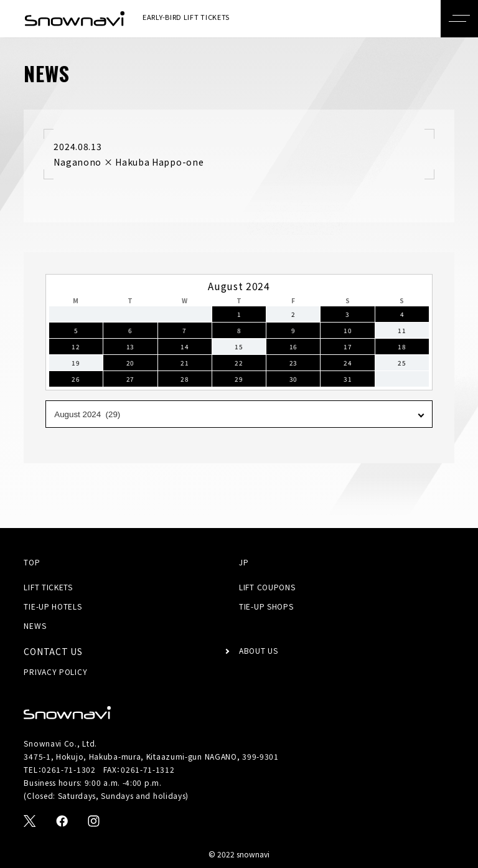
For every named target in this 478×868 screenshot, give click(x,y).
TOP (32, 562)
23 (293, 363)
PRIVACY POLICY (55, 672)
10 (348, 330)
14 (185, 347)
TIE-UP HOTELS (53, 606)
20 (130, 363)
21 (185, 363)
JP (244, 562)
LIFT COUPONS (267, 587)
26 (76, 379)
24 (348, 363)
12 (76, 347)
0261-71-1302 (68, 769)
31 (348, 379)
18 (402, 347)
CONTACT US (53, 651)
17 (348, 347)
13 (130, 347)
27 (130, 379)
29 (239, 379)
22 (239, 363)
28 (185, 379)
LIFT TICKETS (48, 587)
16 (293, 347)
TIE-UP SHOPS (266, 606)
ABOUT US (259, 650)
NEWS (35, 625)
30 (293, 379)
